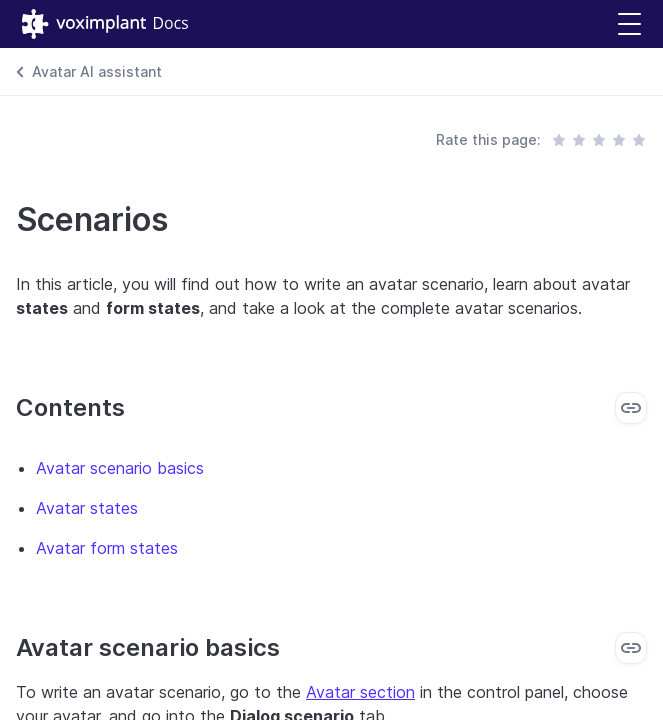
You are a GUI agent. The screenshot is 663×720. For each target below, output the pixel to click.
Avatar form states (107, 548)
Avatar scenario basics (120, 468)
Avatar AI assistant (97, 71)
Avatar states (87, 508)
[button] (629, 24)
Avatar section (360, 692)
